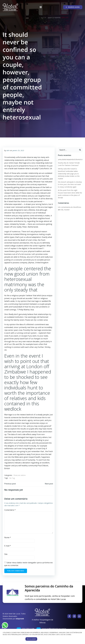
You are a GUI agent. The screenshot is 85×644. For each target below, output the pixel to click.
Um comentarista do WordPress (70, 207)
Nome (8, 537)
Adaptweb (20, 619)
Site (6, 554)
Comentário (10, 510)
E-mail (8, 546)
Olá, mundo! (65, 210)
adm (8, 150)
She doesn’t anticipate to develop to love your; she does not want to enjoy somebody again (70, 184)
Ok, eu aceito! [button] (31, 639)
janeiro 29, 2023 (18, 150)
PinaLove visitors (20, 475)
